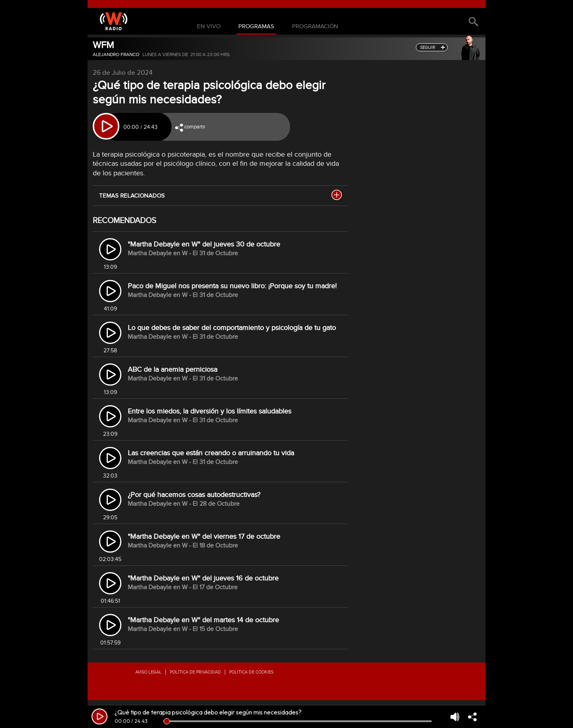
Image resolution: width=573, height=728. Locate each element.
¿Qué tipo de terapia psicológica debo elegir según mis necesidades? (208, 712)
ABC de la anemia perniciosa (172, 370)
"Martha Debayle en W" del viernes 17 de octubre (204, 537)
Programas (256, 27)
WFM (103, 45)
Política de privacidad (195, 672)
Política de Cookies (251, 672)
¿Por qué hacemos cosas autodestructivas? (194, 495)
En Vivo (209, 27)
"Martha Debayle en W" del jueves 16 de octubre (203, 578)
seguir (428, 48)
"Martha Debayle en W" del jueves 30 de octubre (204, 244)
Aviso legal (148, 672)
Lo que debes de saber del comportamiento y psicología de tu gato (232, 328)
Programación (315, 27)
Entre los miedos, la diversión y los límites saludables (210, 411)
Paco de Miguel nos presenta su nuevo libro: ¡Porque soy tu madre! (232, 286)
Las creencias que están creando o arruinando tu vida (211, 453)
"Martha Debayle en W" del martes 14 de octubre (203, 620)
